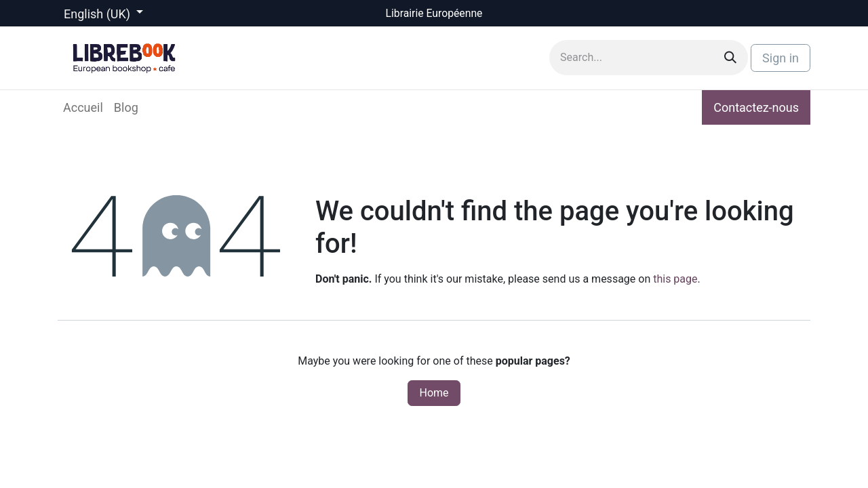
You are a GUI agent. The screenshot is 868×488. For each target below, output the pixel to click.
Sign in (781, 58)
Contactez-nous (756, 107)
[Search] (730, 58)
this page (675, 279)
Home (434, 393)
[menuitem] (83, 107)
